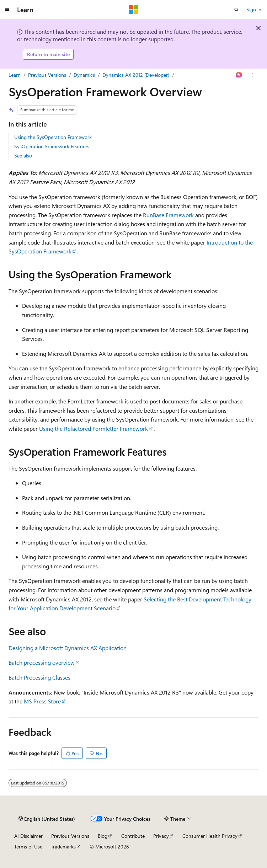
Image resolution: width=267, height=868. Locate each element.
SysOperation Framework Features (52, 146)
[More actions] (252, 75)
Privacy (161, 836)
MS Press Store (42, 701)
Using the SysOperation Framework (53, 137)
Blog (103, 836)
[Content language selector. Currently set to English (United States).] (47, 819)
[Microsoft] (134, 10)
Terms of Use (28, 846)
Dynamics (84, 75)
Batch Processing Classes (39, 677)
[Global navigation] (7, 10)
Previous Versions (47, 75)
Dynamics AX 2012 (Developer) (136, 75)
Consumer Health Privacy (210, 836)
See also (23, 156)
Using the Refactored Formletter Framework (94, 428)
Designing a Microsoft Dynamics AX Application (68, 648)
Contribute (133, 836)
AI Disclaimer (28, 836)
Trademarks (63, 846)
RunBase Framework (168, 215)
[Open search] (236, 10)
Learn (15, 75)
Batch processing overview (42, 662)
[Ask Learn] (239, 75)
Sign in (254, 9)
